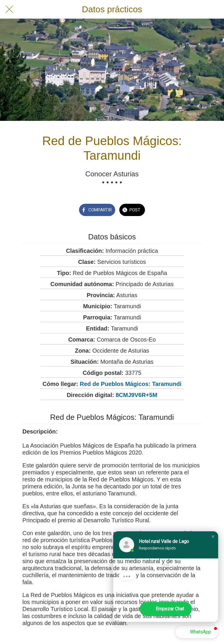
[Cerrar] (9, 9)
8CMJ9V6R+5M (136, 395)
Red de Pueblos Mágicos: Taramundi (131, 384)
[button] (213, 537)
